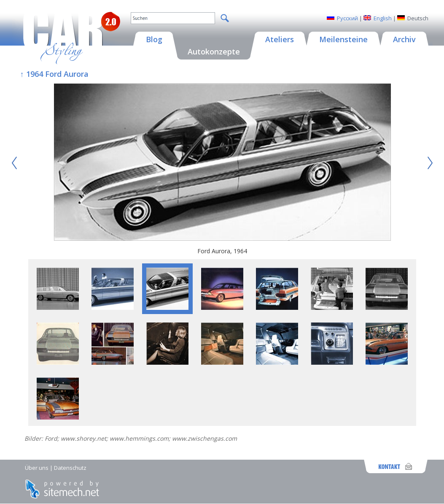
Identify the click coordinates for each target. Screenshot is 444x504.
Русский (347, 18)
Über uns (37, 468)
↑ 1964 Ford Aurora (54, 74)
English (383, 18)
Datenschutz (70, 468)
